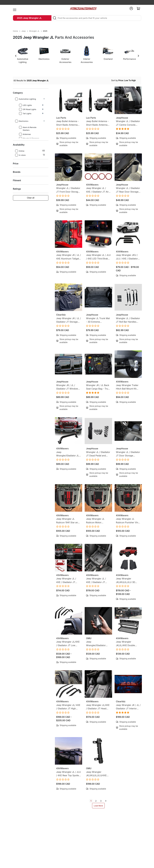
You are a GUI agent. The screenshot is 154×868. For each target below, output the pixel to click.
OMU (89, 638)
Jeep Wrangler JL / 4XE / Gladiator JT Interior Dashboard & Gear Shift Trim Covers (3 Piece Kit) (68, 581)
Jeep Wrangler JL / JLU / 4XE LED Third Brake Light (98, 257)
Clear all (31, 198)
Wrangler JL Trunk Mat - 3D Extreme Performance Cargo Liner (98, 320)
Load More (98, 806)
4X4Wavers (92, 185)
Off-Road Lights (28, 109)
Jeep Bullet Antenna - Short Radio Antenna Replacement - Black (67, 123)
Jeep (24, 31)
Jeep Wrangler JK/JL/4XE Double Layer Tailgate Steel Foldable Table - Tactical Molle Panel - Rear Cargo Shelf (127, 644)
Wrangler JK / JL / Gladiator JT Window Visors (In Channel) (67, 387)
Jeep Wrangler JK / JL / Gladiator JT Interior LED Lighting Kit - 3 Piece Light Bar (128, 707)
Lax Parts (61, 118)
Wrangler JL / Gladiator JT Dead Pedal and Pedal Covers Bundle (98, 454)
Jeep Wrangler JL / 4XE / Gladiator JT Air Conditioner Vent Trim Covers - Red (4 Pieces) (97, 190)
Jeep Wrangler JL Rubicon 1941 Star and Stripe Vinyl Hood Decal (68, 521)
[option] (23, 56)
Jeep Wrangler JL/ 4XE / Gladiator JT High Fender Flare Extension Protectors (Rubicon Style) (68, 707)
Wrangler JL (34, 31)
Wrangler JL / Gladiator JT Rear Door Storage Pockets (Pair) (128, 190)
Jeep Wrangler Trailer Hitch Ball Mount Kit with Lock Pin (127, 387)
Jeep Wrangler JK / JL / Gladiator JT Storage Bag (69, 320)
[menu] (15, 8)
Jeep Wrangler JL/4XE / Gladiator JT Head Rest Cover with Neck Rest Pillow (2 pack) (98, 707)
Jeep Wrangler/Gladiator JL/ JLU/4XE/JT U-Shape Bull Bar (68, 454)
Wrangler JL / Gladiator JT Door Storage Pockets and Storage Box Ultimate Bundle (128, 454)
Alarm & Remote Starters (28, 129)
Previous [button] (16, 56)
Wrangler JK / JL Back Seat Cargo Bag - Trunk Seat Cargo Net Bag (98, 387)
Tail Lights (25, 113)
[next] (106, 801)
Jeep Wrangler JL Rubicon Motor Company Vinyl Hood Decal (97, 521)
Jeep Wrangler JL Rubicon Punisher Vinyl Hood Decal (128, 521)
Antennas (25, 134)
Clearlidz (61, 315)
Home (16, 31)
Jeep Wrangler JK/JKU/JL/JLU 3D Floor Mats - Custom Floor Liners (127, 581)
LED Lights (25, 105)
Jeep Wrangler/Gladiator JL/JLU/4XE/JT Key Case (96, 644)
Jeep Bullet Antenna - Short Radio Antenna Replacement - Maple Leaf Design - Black (97, 123)
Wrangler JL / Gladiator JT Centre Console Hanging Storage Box (128, 123)
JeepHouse (122, 118)
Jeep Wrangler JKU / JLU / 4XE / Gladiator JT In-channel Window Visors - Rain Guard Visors (128, 257)
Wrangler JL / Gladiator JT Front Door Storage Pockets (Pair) (68, 190)
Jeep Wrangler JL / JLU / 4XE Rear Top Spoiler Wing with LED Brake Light (69, 774)
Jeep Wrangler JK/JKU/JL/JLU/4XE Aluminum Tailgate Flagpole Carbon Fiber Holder (98, 774)
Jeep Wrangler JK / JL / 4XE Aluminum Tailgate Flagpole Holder (69, 257)
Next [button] (138, 56)
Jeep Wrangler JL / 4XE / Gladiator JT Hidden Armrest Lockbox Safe (96, 581)
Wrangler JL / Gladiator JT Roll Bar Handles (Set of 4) (128, 320)
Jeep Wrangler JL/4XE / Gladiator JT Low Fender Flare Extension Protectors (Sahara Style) (68, 644)
